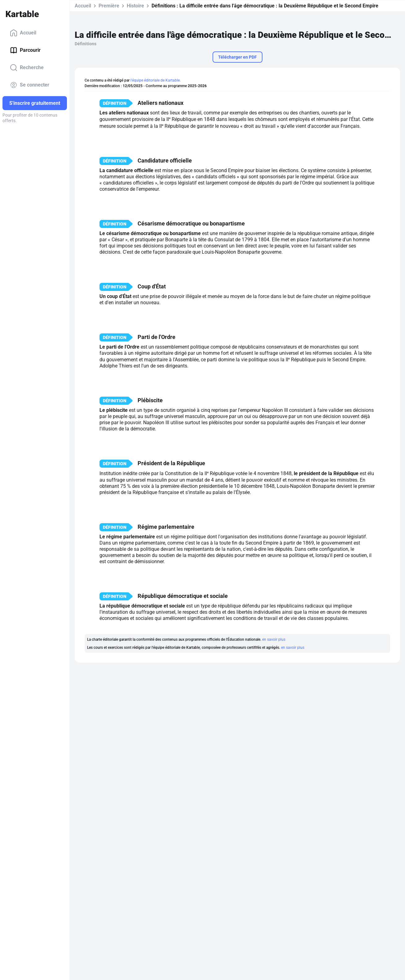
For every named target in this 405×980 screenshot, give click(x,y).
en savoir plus (274, 639)
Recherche (27, 68)
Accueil (23, 33)
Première (109, 6)
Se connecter (30, 85)
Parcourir (25, 50)
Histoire (135, 6)
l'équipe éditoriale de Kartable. (156, 80)
